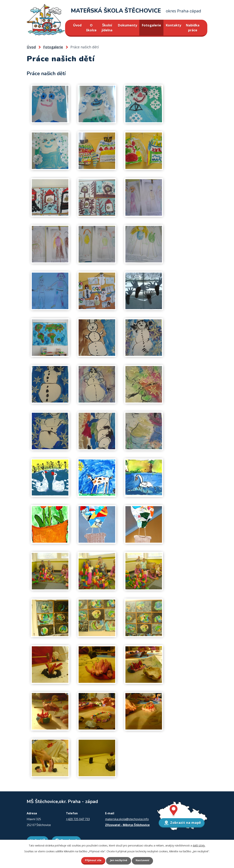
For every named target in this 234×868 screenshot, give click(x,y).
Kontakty (173, 25)
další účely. (199, 845)
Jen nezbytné (119, 860)
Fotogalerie (151, 25)
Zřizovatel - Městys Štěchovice (127, 825)
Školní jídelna (107, 28)
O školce (91, 28)
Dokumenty (127, 25)
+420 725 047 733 (78, 819)
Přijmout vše (93, 860)
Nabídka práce (193, 28)
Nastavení (142, 860)
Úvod (77, 25)
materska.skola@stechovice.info (127, 819)
